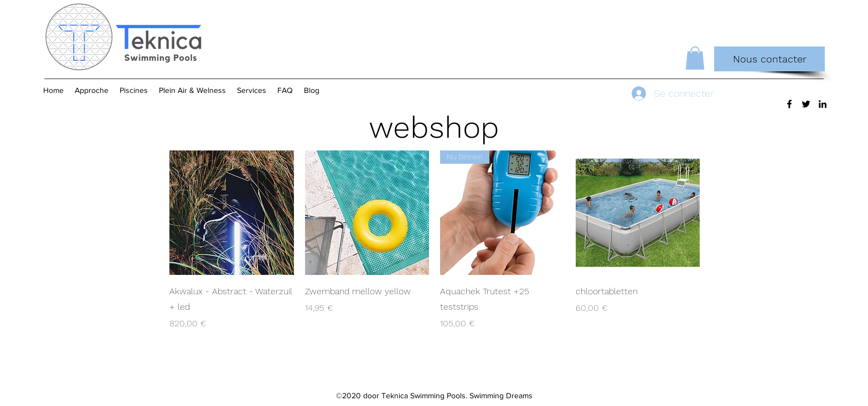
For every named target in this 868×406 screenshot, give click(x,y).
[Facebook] (789, 104)
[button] (695, 58)
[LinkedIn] (823, 104)
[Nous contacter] (769, 59)
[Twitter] (806, 104)
